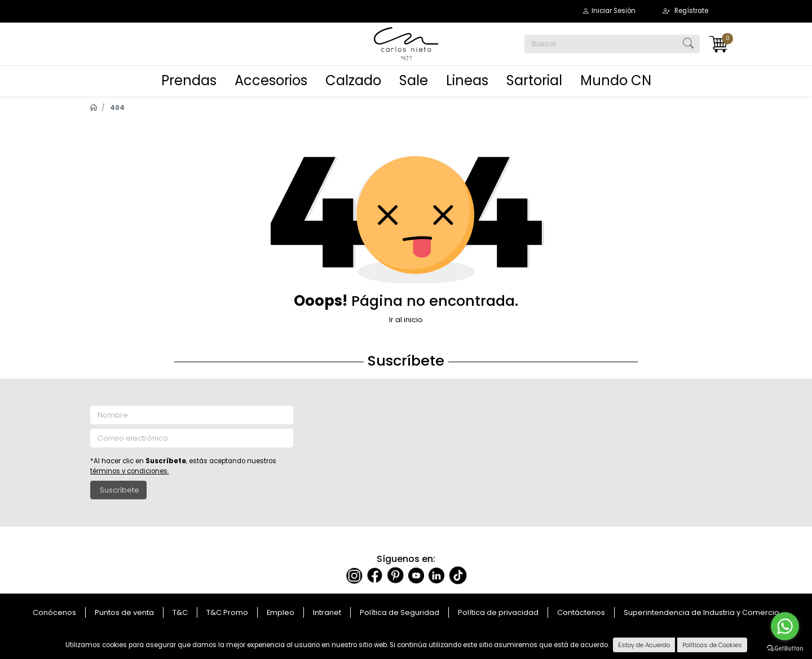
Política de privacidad (498, 612)
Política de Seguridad (400, 612)
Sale (414, 80)
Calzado (353, 80)
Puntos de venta (124, 612)
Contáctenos (581, 612)
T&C (180, 612)
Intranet (327, 612)
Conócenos (54, 612)
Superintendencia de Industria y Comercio (701, 612)
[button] (609, 11)
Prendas (189, 80)
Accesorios (271, 80)
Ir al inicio (406, 320)
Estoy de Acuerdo (644, 645)
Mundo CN (616, 80)
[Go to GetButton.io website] (785, 648)
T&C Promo (227, 612)
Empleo (281, 612)
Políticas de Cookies (712, 645)
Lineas (467, 80)
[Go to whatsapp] (785, 626)
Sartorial (534, 80)
